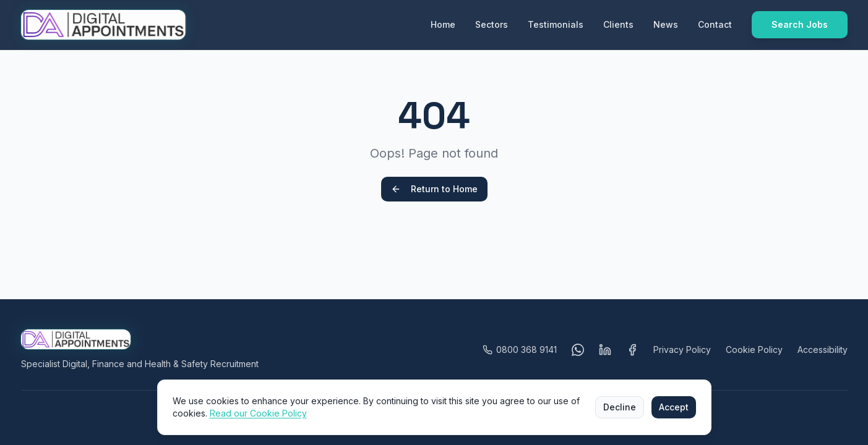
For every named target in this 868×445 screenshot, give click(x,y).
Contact (715, 24)
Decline (620, 407)
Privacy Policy (682, 350)
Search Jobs (800, 24)
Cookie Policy (754, 350)
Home (443, 24)
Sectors (492, 24)
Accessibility (823, 350)
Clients (618, 24)
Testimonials (556, 24)
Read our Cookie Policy (258, 413)
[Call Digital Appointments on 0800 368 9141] (520, 350)
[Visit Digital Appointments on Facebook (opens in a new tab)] (632, 350)
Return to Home (434, 189)
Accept (674, 407)
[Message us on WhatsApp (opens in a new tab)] (578, 350)
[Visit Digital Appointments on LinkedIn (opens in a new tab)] (605, 350)
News (666, 24)
